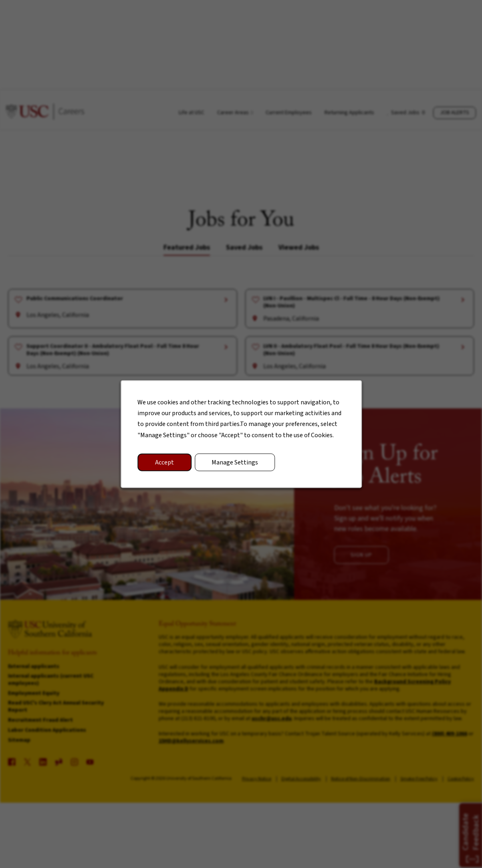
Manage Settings (235, 463)
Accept (165, 463)
